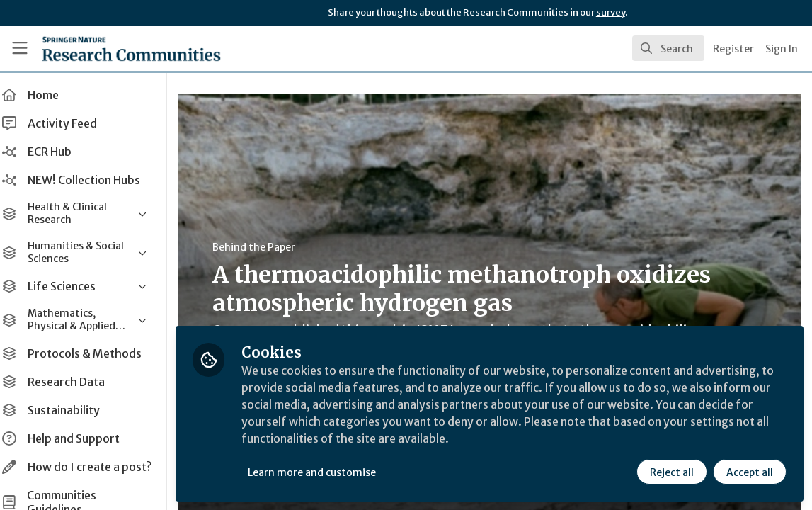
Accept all (750, 472)
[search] (668, 48)
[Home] (109, 48)
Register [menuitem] (733, 49)
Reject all (672, 472)
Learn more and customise (326, 472)
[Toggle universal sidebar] (20, 48)
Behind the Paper (268, 247)
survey (611, 12)
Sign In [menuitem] (782, 49)
